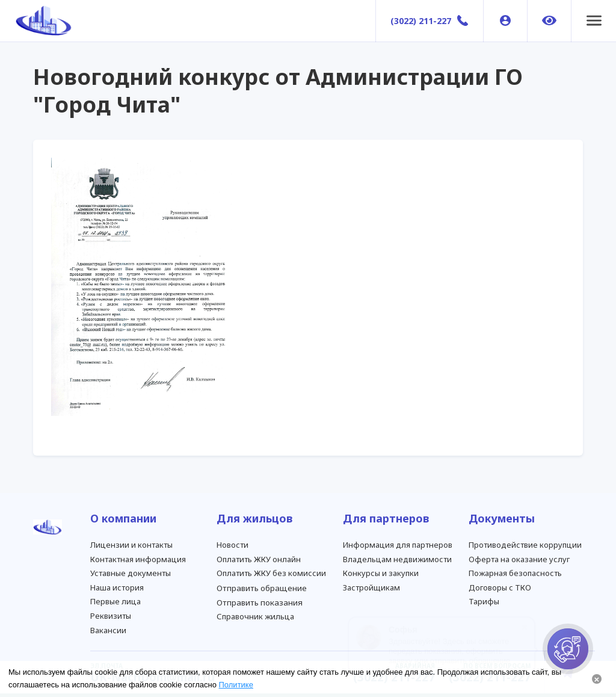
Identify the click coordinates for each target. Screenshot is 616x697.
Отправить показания (260, 603)
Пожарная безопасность (515, 573)
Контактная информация (138, 559)
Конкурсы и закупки (381, 573)
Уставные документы (131, 573)
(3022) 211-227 (421, 21)
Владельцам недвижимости (397, 559)
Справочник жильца (255, 616)
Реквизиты (111, 616)
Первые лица (115, 601)
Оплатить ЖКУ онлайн (259, 559)
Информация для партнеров (398, 545)
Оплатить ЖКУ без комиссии (271, 573)
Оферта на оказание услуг (519, 559)
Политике (236, 685)
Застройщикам (371, 587)
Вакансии (108, 630)
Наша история (117, 587)
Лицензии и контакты (131, 545)
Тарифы (484, 601)
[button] (594, 21)
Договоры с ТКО (500, 587)
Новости (233, 545)
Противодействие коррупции (525, 545)
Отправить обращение (262, 588)
